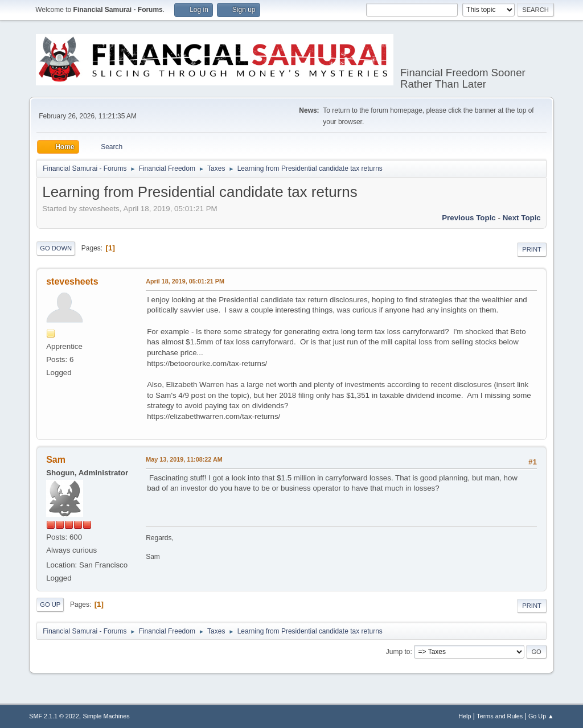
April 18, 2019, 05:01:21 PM (185, 281)
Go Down (56, 248)
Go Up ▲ (541, 716)
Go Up (50, 604)
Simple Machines (106, 716)
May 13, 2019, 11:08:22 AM (184, 459)
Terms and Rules (500, 716)
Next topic (522, 218)
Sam (56, 460)
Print (532, 249)
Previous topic (469, 218)
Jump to (398, 652)
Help (465, 716)
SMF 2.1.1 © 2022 (54, 716)
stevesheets (72, 281)
